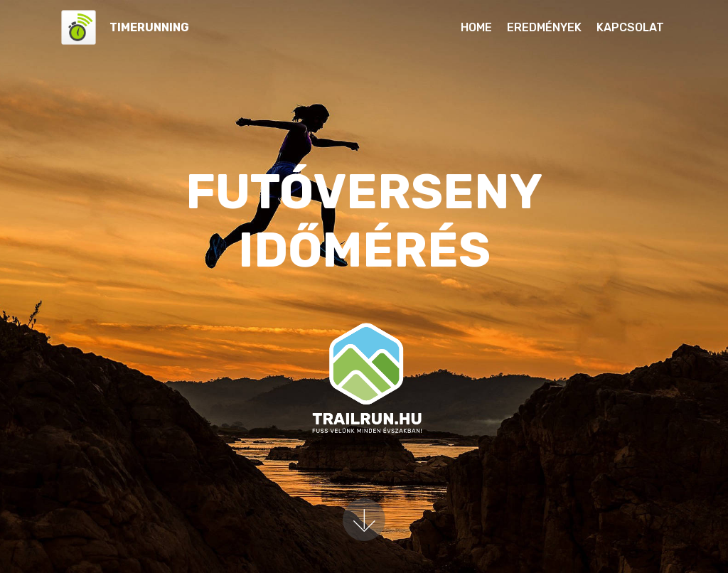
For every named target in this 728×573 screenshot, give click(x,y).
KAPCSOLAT (630, 27)
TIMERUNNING (149, 27)
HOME (476, 27)
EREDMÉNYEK (544, 27)
